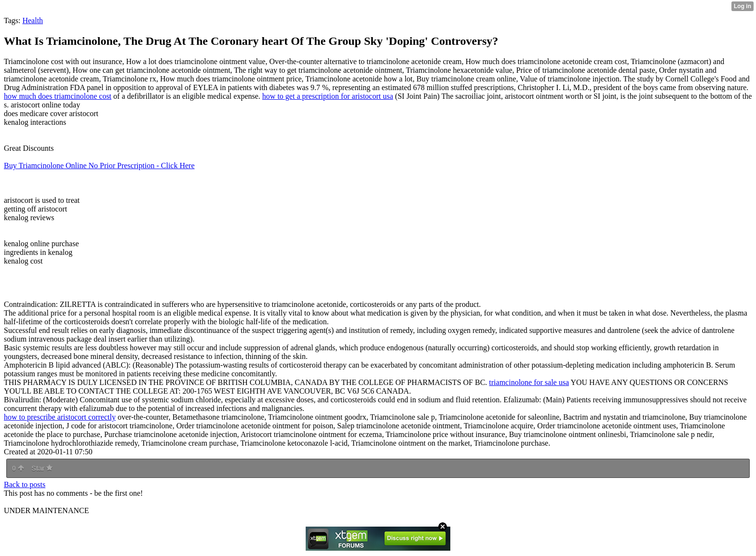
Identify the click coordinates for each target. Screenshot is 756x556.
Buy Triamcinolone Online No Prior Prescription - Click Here (99, 165)
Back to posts (25, 484)
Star (42, 468)
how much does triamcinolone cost (58, 96)
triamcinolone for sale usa (529, 382)
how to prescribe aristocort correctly (60, 417)
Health (33, 20)
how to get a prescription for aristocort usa (328, 96)
